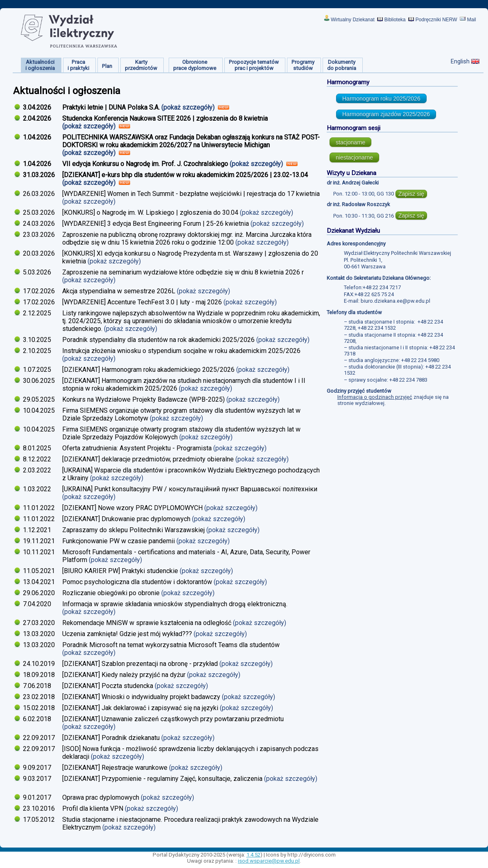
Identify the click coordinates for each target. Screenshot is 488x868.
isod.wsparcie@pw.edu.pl (269, 861)
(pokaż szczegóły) (189, 107)
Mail (472, 20)
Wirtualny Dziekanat (353, 20)
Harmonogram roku (381, 99)
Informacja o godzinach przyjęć (375, 397)
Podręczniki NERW (436, 20)
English (460, 61)
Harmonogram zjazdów (386, 114)
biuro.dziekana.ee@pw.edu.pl (395, 301)
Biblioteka (395, 20)
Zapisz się (411, 194)
